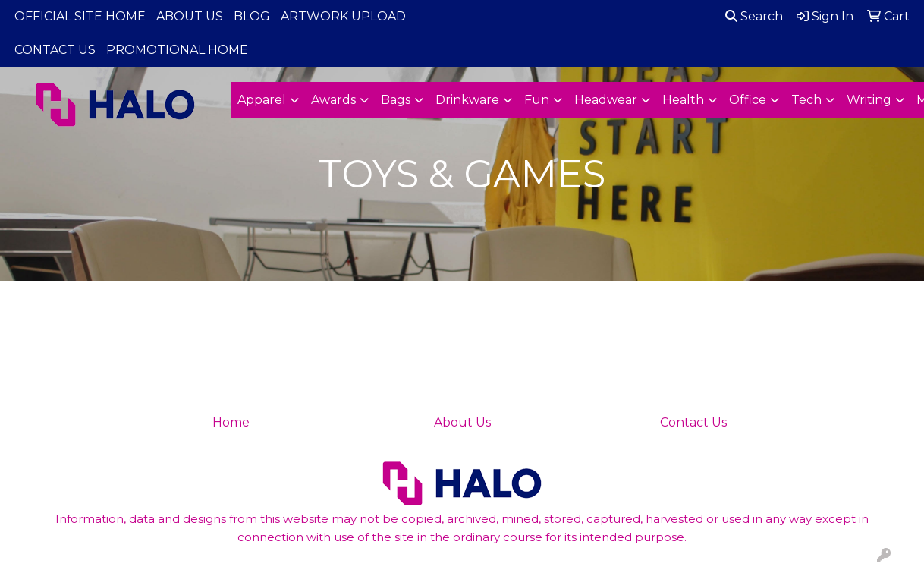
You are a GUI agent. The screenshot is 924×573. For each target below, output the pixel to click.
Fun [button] (537, 100)
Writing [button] (869, 100)
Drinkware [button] (467, 100)
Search (754, 16)
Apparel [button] (262, 100)
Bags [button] (396, 100)
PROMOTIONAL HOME (177, 50)
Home (231, 422)
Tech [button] (806, 100)
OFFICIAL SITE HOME (80, 16)
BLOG (252, 16)
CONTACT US (55, 50)
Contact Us (693, 422)
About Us (462, 422)
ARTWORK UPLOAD (343, 16)
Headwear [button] (606, 100)
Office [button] (748, 100)
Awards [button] (333, 100)
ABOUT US (190, 16)
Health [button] (683, 100)
